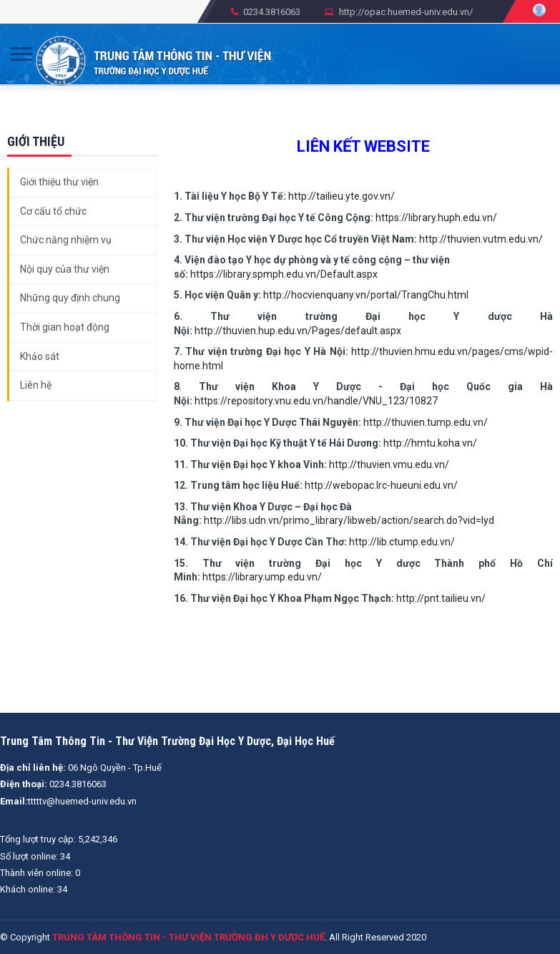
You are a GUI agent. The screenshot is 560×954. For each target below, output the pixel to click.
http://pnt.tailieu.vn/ (441, 598)
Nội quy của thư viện (65, 269)
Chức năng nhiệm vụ (66, 240)
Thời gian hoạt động (65, 327)
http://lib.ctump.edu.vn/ (402, 542)
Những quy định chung (70, 298)
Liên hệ (36, 385)
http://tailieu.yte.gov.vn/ (342, 196)
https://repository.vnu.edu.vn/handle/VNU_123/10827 (316, 401)
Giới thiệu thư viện (59, 182)
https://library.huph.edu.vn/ (436, 218)
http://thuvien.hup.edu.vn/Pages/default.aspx (298, 331)
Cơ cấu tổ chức (53, 211)
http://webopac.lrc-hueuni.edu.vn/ (381, 485)
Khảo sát (40, 356)
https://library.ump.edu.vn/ (262, 577)
